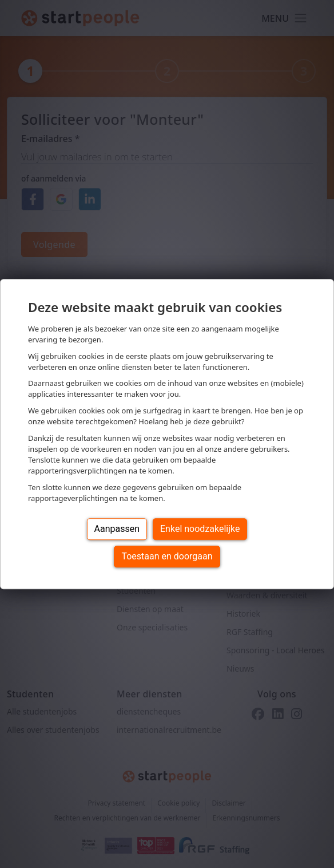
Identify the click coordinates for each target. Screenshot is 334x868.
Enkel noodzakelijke (200, 529)
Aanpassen (117, 529)
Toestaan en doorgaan (167, 556)
